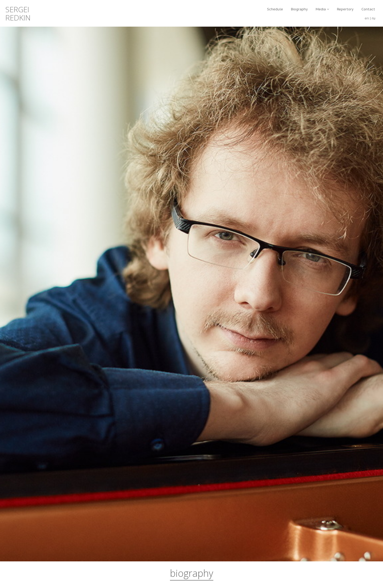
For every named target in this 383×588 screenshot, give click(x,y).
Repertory (345, 9)
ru (374, 18)
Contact (368, 9)
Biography (299, 9)
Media (322, 9)
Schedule (275, 9)
